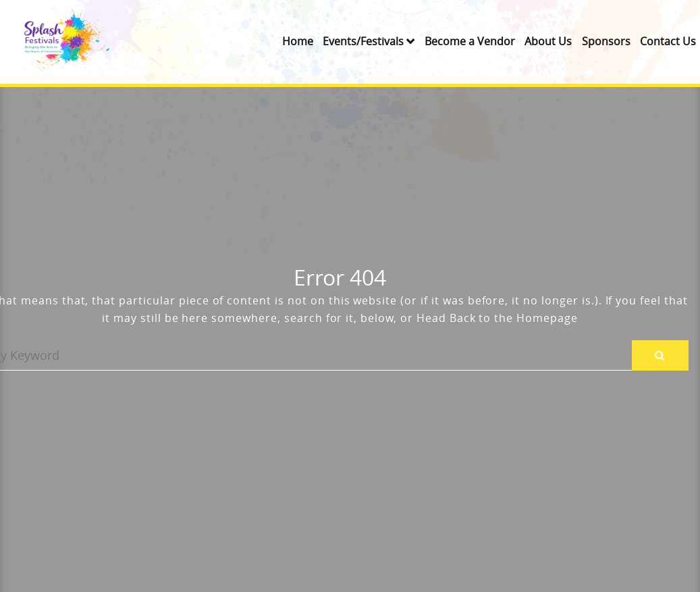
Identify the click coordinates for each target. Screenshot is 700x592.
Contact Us (668, 41)
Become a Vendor (470, 41)
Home (298, 41)
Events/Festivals (363, 41)
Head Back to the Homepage (497, 318)
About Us (548, 41)
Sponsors (606, 41)
